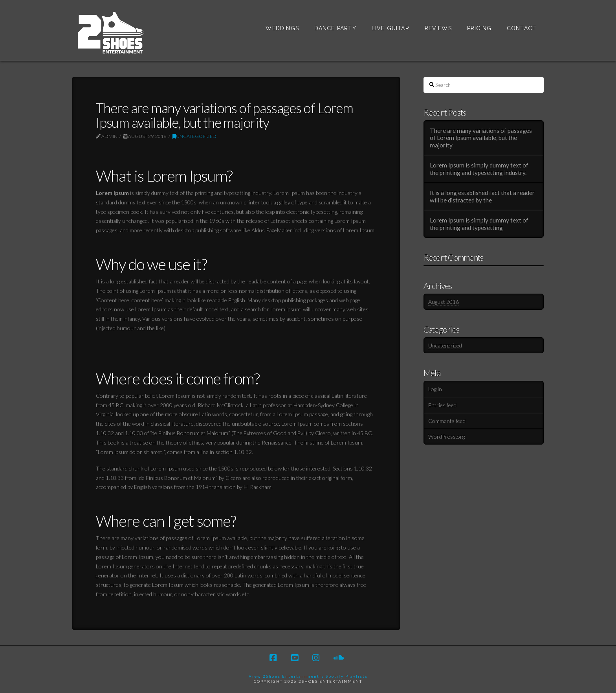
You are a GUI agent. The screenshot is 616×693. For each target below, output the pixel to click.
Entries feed (442, 405)
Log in (435, 389)
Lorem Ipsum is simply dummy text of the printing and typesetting (479, 224)
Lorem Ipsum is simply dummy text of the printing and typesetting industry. (479, 169)
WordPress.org (446, 437)
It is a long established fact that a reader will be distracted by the (482, 196)
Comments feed (447, 421)
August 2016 (444, 302)
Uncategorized (194, 136)
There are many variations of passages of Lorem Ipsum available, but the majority (481, 138)
